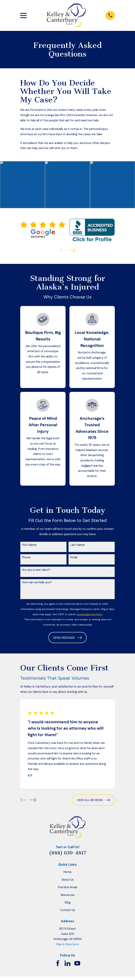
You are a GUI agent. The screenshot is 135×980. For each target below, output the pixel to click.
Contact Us (68, 910)
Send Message (67, 638)
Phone (26, 557)
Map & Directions (67, 944)
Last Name (77, 545)
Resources (68, 895)
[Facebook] (58, 963)
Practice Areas (68, 887)
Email (74, 557)
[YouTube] (77, 963)
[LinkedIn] (67, 963)
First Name (29, 545)
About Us (68, 880)
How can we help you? (37, 582)
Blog (68, 902)
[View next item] (72, 250)
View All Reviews (93, 800)
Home (67, 872)
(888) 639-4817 (68, 853)
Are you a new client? (36, 570)
